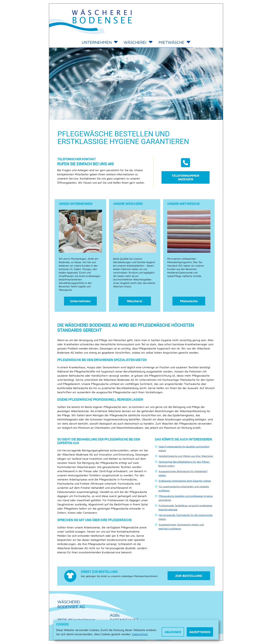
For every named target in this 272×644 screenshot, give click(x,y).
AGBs (115, 615)
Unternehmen (100, 42)
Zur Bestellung (189, 576)
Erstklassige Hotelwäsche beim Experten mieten (185, 481)
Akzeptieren (200, 632)
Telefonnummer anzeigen (186, 177)
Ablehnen (173, 632)
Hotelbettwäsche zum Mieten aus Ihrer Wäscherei (186, 456)
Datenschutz (140, 634)
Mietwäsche (174, 42)
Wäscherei (138, 42)
